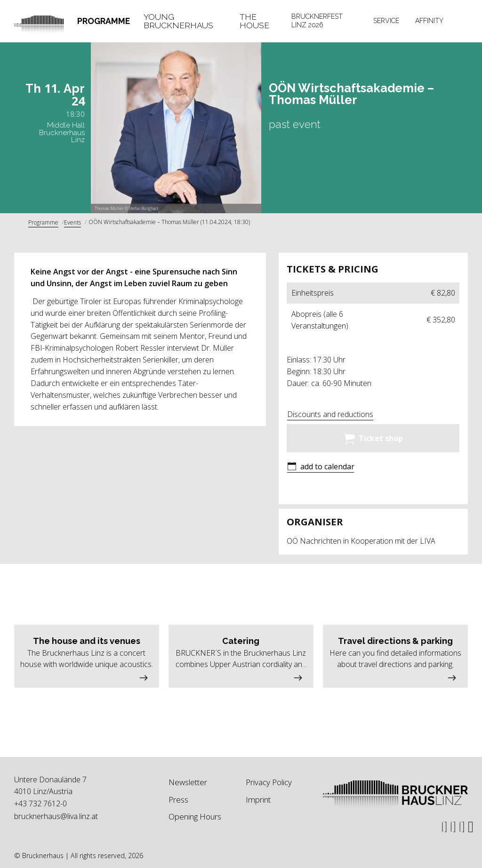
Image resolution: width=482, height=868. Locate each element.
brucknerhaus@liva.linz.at (56, 816)
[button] (321, 467)
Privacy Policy (269, 782)
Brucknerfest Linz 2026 (317, 21)
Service (386, 21)
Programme (104, 21)
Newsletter (188, 782)
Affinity (429, 21)
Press (178, 800)
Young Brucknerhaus (178, 21)
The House (254, 21)
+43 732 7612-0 (40, 804)
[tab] (104, 21)
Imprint (258, 800)
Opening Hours (195, 816)
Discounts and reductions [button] (330, 414)
